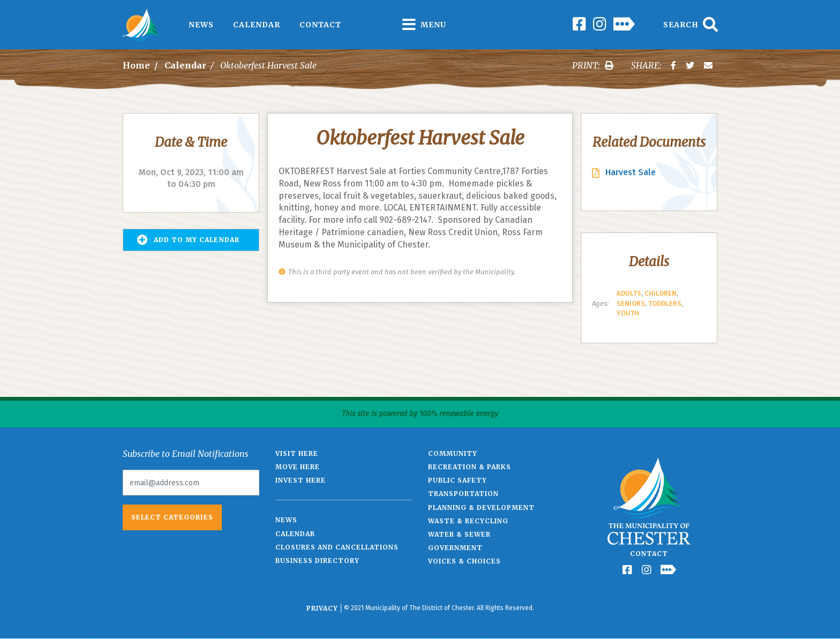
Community (453, 453)
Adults (629, 293)
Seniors (631, 303)
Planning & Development (481, 508)
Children (661, 293)
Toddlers (665, 303)
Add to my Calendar (188, 240)
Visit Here (297, 453)
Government (455, 548)
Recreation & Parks (470, 467)
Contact (320, 25)
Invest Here (301, 480)
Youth (628, 313)
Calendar (257, 25)
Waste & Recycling (468, 521)
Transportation (463, 494)
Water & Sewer (459, 534)
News (201, 25)
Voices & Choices (464, 561)
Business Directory (317, 561)
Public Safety (457, 480)
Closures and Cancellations (337, 547)
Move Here (298, 467)
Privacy (322, 608)
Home (136, 65)
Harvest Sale (631, 172)
